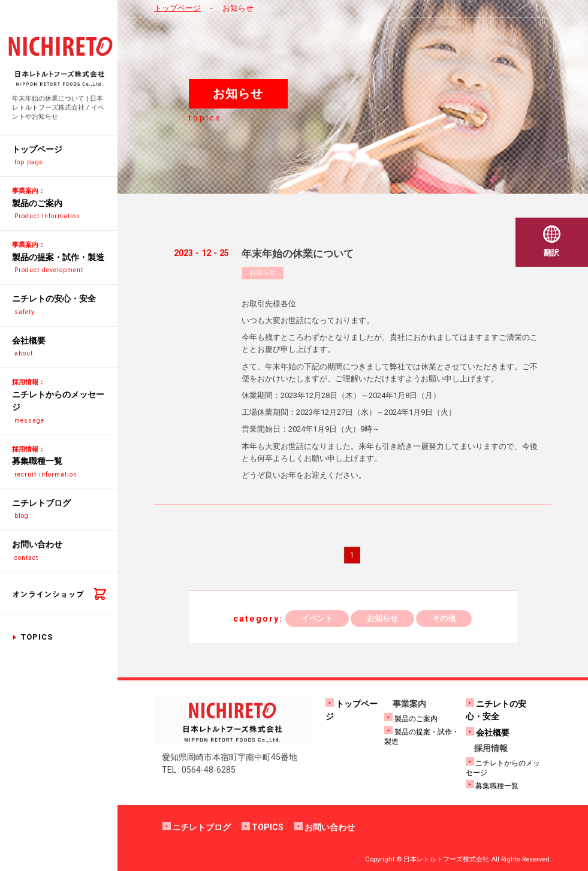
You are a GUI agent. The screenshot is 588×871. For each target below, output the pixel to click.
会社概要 (493, 733)
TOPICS (37, 637)
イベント (317, 618)
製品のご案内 (416, 719)
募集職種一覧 (497, 786)
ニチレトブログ (201, 827)
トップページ (177, 8)
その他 (444, 618)
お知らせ (263, 272)
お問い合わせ (330, 827)
